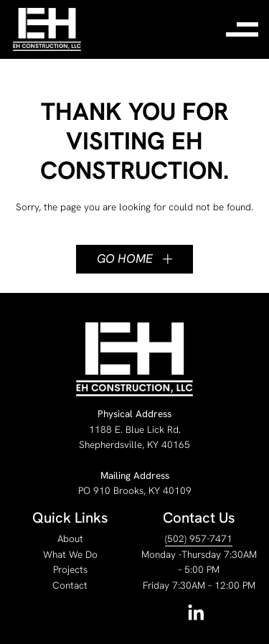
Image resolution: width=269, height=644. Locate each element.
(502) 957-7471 (199, 538)
